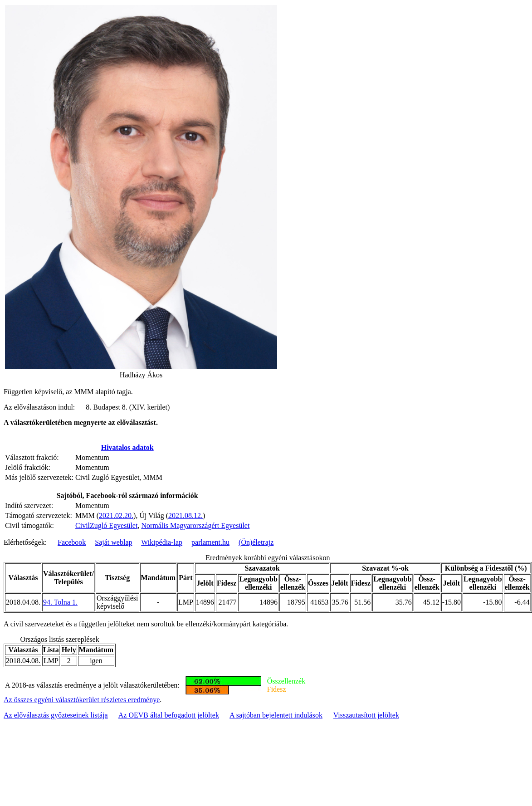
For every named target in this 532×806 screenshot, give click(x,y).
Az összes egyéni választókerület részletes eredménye (82, 700)
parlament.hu (210, 542)
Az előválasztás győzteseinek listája (56, 715)
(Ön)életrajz (256, 542)
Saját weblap (113, 542)
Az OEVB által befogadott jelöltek (169, 715)
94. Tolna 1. (60, 602)
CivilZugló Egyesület (106, 525)
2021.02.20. (116, 515)
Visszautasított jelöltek (366, 715)
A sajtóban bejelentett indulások (276, 715)
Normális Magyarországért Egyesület (195, 525)
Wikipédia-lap (162, 542)
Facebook (72, 542)
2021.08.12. (185, 515)
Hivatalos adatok (127, 447)
